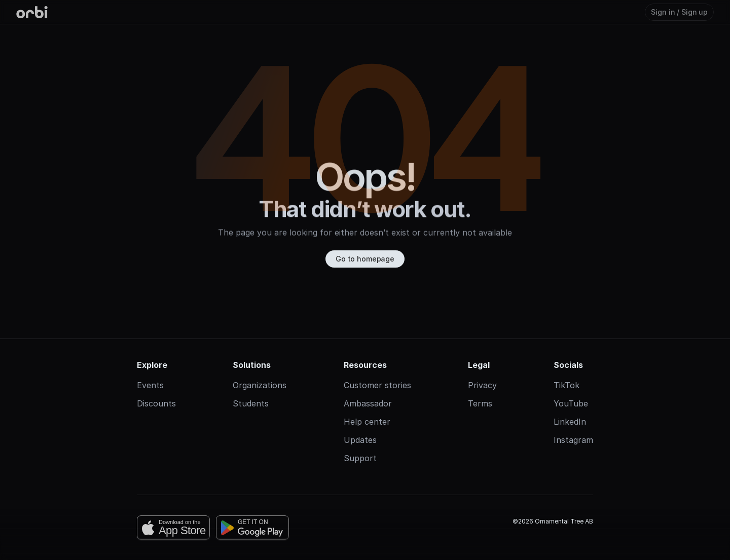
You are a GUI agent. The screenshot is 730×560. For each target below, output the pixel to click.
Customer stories (377, 385)
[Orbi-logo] (32, 12)
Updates (360, 440)
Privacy (482, 385)
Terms (480, 403)
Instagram (573, 440)
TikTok (567, 385)
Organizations (260, 385)
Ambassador (368, 403)
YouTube (571, 403)
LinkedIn (570, 422)
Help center (367, 422)
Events (150, 385)
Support (360, 458)
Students (251, 403)
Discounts (156, 403)
